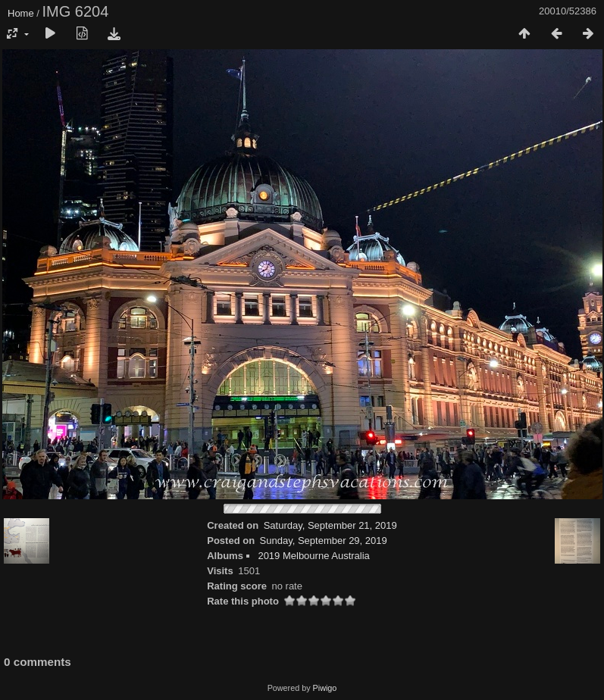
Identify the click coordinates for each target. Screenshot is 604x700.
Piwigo (325, 688)
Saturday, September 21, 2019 (330, 525)
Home (21, 13)
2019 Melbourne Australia (313, 556)
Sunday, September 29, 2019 (324, 541)
